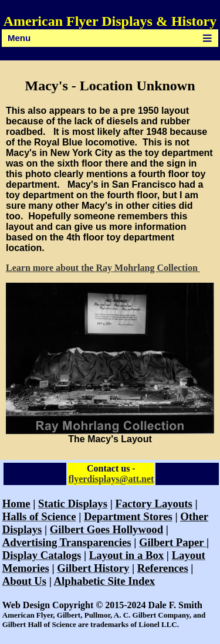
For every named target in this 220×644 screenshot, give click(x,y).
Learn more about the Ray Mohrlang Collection (103, 268)
